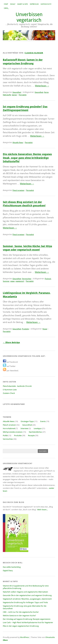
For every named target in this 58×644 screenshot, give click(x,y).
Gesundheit (17, 92)
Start (6, 4)
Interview (24, 428)
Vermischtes (27, 279)
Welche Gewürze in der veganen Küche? (19, 616)
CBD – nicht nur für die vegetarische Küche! (21, 612)
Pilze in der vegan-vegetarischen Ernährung (21, 626)
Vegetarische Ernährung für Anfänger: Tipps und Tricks (25, 602)
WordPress (25, 637)
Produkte (25, 329)
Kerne (46, 92)
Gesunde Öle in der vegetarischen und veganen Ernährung (27, 595)
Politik (5, 436)
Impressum (34, 4)
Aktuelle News (18, 143)
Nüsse (45, 329)
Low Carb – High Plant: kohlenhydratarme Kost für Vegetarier (28, 622)
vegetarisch (20, 281)
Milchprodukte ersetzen (13, 432)
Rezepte (31, 436)
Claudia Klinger (34, 53)
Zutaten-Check (9, 393)
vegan (12, 281)
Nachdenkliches (35, 432)
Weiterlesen (42, 86)
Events (43, 421)
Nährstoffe (7, 95)
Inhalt (13, 4)
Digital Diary (8, 571)
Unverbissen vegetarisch (29, 17)
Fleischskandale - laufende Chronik (17, 386)
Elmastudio (50, 637)
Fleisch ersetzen (18, 190)
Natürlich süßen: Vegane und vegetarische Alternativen (25, 592)
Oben (5, 640)
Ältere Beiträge (11, 342)
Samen (14, 95)
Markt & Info (23, 4)
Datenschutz (46, 4)
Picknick (48, 279)
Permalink (23, 95)
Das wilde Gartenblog (12, 567)
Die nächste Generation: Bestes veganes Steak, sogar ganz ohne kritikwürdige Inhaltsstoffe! (27, 158)
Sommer (6, 281)
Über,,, (6, 8)
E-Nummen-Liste (10, 390)
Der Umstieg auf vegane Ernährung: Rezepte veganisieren (27, 619)
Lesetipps (38, 428)
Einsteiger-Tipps (27, 421)
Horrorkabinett (9, 428)
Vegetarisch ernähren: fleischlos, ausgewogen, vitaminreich (27, 599)
